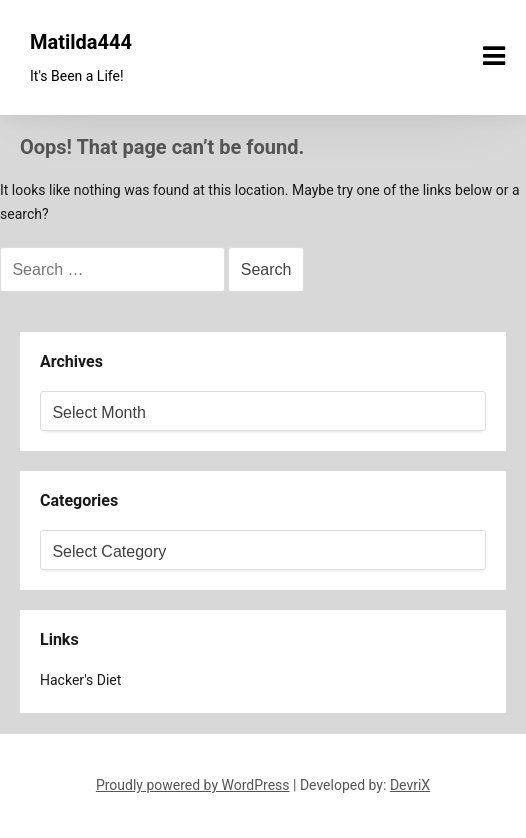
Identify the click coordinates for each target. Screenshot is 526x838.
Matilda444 (81, 42)
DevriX (410, 785)
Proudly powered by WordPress (193, 785)
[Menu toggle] (494, 56)
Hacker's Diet (80, 680)
